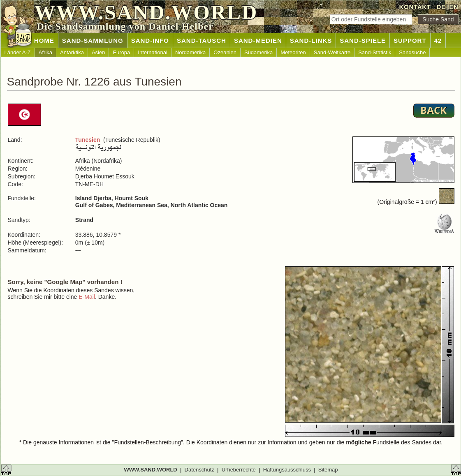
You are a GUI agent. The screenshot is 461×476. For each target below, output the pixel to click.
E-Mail (87, 297)
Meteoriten (293, 52)
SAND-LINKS (311, 40)
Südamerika (258, 52)
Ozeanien (225, 52)
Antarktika (72, 52)
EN (454, 7)
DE (441, 7)
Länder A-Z (18, 52)
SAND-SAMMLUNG (93, 40)
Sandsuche (412, 52)
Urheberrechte (239, 470)
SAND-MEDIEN (258, 40)
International (153, 52)
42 (438, 40)
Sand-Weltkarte (332, 52)
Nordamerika (190, 52)
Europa (121, 52)
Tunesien (88, 140)
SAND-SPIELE (363, 40)
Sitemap (328, 470)
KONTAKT (415, 7)
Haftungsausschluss (287, 470)
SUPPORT (410, 40)
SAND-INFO (150, 40)
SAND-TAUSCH (202, 40)
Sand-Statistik (375, 52)
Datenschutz (199, 470)
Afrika (45, 52)
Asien (98, 52)
